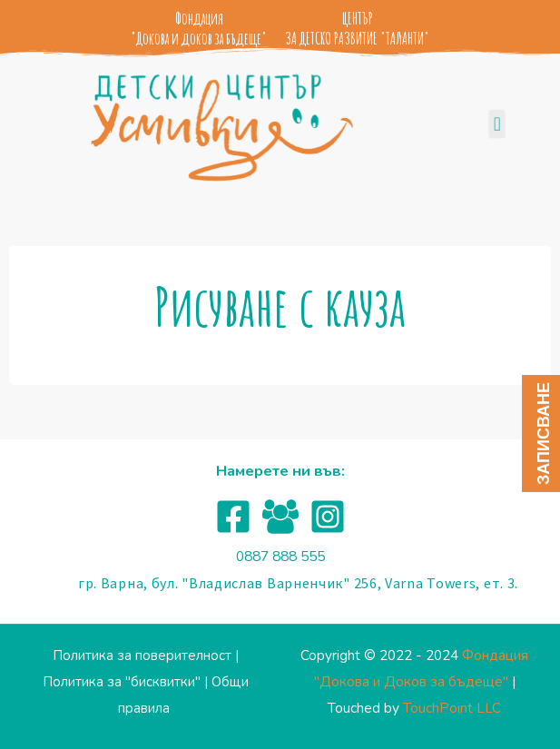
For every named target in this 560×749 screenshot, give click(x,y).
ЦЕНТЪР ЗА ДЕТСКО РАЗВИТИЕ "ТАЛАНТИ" (357, 28)
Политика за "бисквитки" (122, 682)
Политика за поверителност (142, 655)
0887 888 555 (280, 556)
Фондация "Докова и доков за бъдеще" (199, 28)
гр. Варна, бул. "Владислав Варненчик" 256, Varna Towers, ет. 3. (298, 583)
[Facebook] (233, 517)
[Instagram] (328, 517)
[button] (496, 125)
